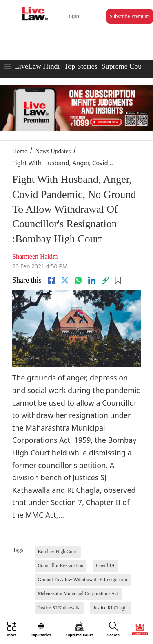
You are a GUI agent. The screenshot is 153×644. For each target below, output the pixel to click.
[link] (105, 280)
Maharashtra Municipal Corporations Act (78, 593)
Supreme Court (124, 66)
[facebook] (51, 280)
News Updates (53, 151)
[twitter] (65, 280)
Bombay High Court (58, 552)
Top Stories (80, 66)
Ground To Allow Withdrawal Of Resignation (83, 580)
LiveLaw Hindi (37, 66)
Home (20, 151)
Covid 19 (105, 565)
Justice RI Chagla (110, 608)
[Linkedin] (92, 280)
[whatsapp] (78, 280)
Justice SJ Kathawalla (59, 608)
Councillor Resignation (61, 565)
